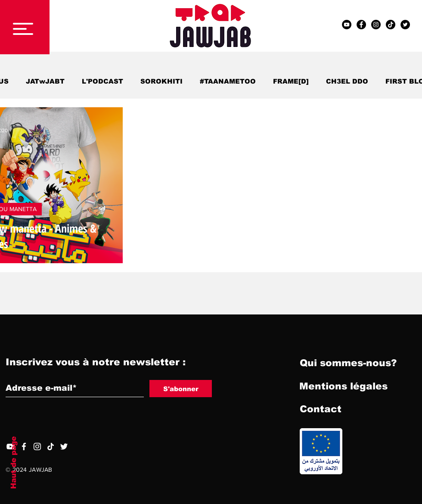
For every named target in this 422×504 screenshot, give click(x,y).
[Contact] (320, 409)
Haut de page (14, 463)
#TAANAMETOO (228, 81)
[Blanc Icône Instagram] (37, 446)
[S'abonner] (181, 389)
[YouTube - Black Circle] (347, 25)
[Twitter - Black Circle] (405, 25)
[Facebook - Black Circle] (361, 25)
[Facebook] (24, 446)
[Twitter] (64, 446)
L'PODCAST (102, 81)
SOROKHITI (161, 81)
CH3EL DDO (347, 81)
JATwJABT (45, 81)
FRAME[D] (291, 81)
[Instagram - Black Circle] (376, 25)
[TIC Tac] (391, 25)
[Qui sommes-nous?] (348, 363)
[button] (23, 29)
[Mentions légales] (343, 386)
